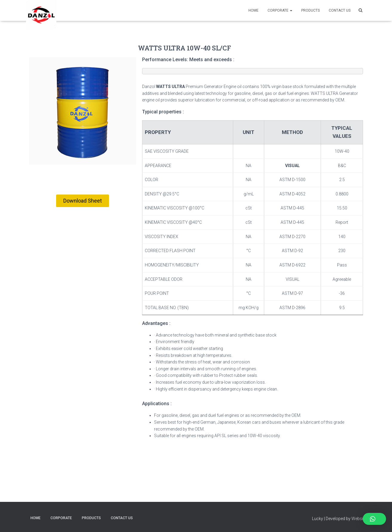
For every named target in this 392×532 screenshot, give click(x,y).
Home (253, 10)
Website (359, 519)
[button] (83, 201)
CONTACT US (340, 10)
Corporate (280, 10)
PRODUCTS (310, 10)
